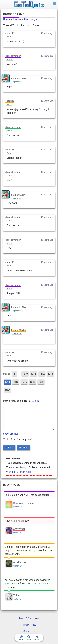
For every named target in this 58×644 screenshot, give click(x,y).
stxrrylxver (19, 529)
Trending (37, 638)
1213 (50, 374)
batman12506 (18, 79)
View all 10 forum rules (19, 472)
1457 (7, 390)
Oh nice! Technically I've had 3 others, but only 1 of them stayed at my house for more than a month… (29, 550)
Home (6, 19)
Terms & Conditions (29, 618)
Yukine (17, 595)
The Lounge (30, 19)
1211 (33, 374)
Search (29, 638)
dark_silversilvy (13, 56)
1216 (24, 382)
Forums (17, 19)
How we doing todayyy (17, 521)
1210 (25, 374)
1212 (42, 374)
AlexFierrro (19, 562)
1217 (32, 382)
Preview (24, 448)
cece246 (10, 33)
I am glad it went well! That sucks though (27, 495)
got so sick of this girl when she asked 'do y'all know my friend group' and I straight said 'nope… (28, 584)
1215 (16, 382)
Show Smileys (11, 434)
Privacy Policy (29, 625)
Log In (35, 401)
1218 (41, 382)
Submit (9, 448)
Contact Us (29, 631)
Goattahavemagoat (24, 503)
